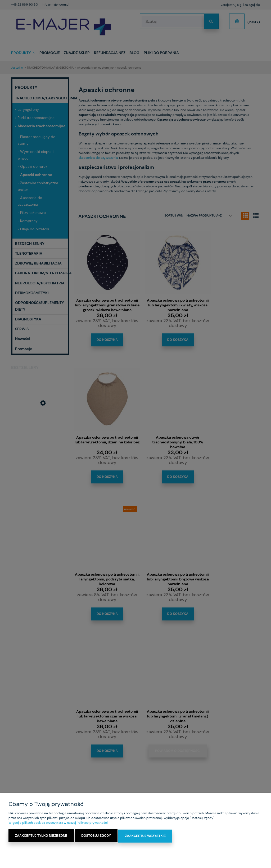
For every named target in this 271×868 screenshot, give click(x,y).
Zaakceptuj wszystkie (145, 836)
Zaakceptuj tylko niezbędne (41, 836)
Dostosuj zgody (96, 836)
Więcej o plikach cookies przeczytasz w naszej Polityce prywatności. (58, 823)
